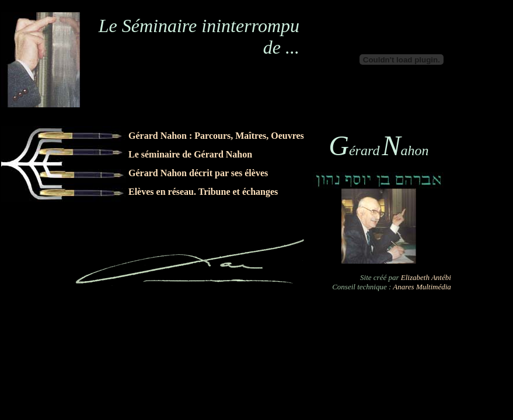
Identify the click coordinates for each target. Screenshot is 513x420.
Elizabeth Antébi (426, 277)
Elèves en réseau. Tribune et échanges (204, 192)
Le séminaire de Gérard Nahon (190, 154)
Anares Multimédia (422, 287)
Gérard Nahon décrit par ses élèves (198, 173)
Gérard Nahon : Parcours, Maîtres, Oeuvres (216, 136)
